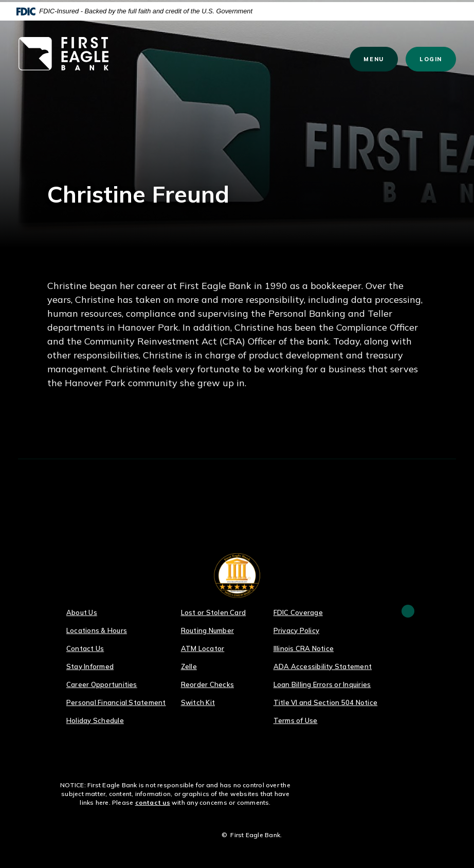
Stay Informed (90, 666)
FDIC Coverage (298, 612)
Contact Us (85, 648)
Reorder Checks (207, 684)
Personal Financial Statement (116, 702)
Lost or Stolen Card (214, 612)
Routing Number (207, 630)
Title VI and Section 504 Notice (325, 702)
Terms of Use (296, 720)
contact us (153, 802)
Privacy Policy (296, 630)
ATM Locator (203, 648)
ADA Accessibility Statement (323, 666)
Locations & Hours (97, 630)
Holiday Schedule (95, 720)
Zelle (189, 666)
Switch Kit (198, 702)
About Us (82, 612)
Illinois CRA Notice (304, 648)
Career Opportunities (102, 684)
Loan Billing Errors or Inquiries (322, 684)
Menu (378, 59)
